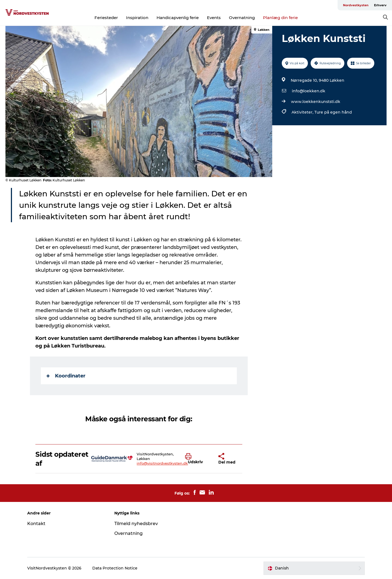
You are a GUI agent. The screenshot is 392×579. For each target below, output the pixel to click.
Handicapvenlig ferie (178, 18)
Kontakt (36, 524)
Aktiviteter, (303, 112)
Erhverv (380, 5)
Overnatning (242, 18)
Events (214, 18)
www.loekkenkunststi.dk (316, 102)
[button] (198, 459)
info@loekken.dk (309, 91)
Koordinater (66, 376)
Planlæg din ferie (280, 18)
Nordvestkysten (356, 5)
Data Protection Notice (115, 568)
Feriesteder (106, 18)
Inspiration (137, 18)
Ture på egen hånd (333, 112)
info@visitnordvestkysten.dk (162, 463)
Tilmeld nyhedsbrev (136, 524)
